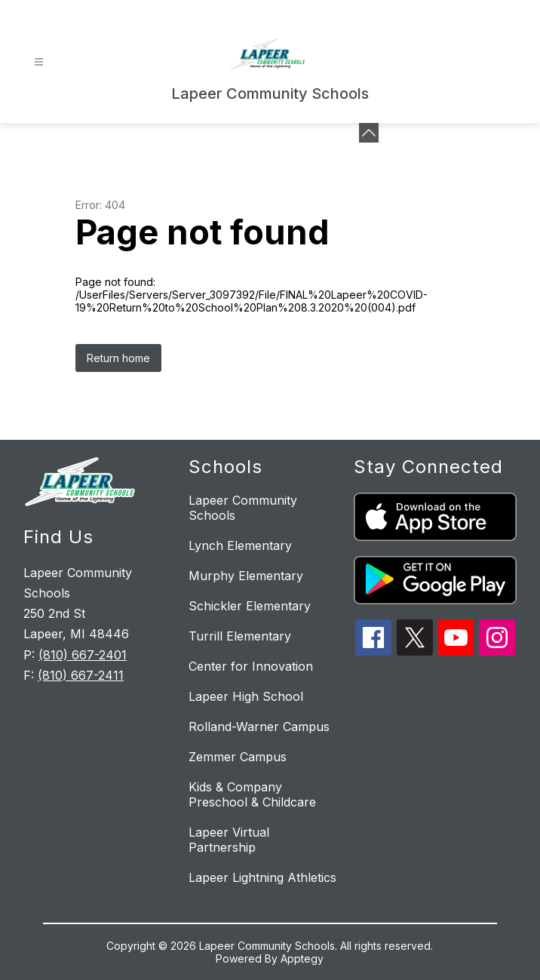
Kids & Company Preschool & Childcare (252, 794)
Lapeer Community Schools (243, 508)
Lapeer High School (246, 696)
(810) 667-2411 (81, 675)
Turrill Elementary (240, 636)
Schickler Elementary (250, 606)
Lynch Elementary (240, 545)
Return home (118, 358)
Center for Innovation (251, 666)
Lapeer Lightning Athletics (262, 877)
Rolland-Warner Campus (259, 727)
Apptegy (302, 958)
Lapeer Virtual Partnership (229, 840)
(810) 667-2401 (83, 655)
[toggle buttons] (369, 133)
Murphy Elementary (246, 576)
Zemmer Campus (238, 757)
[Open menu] (39, 62)
